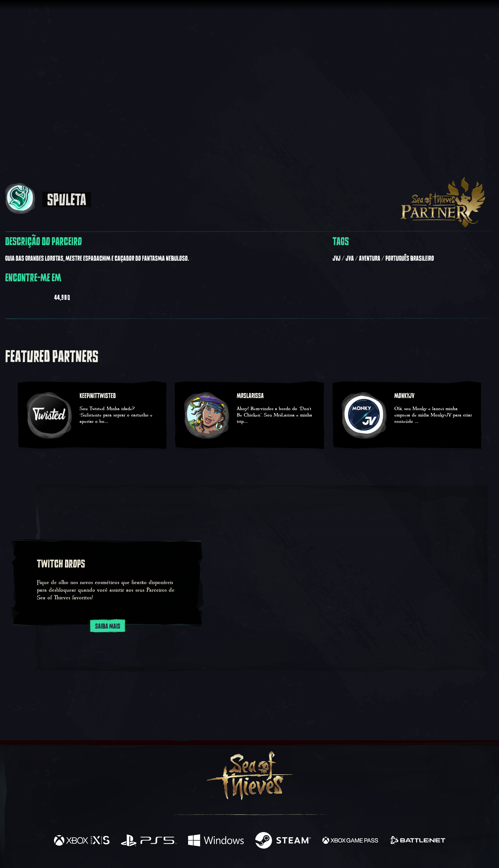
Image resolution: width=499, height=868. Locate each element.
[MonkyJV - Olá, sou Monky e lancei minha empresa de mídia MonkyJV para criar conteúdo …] (407, 416)
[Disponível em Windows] (216, 841)
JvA (350, 258)
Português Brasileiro (410, 258)
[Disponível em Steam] (283, 841)
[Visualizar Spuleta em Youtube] (15, 296)
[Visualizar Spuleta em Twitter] (86, 296)
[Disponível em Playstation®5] (149, 841)
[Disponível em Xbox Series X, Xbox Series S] (82, 841)
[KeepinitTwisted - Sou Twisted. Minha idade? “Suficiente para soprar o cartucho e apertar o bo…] (92, 416)
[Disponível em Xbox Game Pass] (350, 841)
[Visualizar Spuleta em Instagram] (112, 296)
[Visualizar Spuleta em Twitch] (41, 296)
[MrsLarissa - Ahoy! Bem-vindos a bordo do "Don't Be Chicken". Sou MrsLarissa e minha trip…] (249, 416)
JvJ (337, 258)
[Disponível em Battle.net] (417, 841)
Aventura (370, 258)
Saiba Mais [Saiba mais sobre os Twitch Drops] (108, 626)
